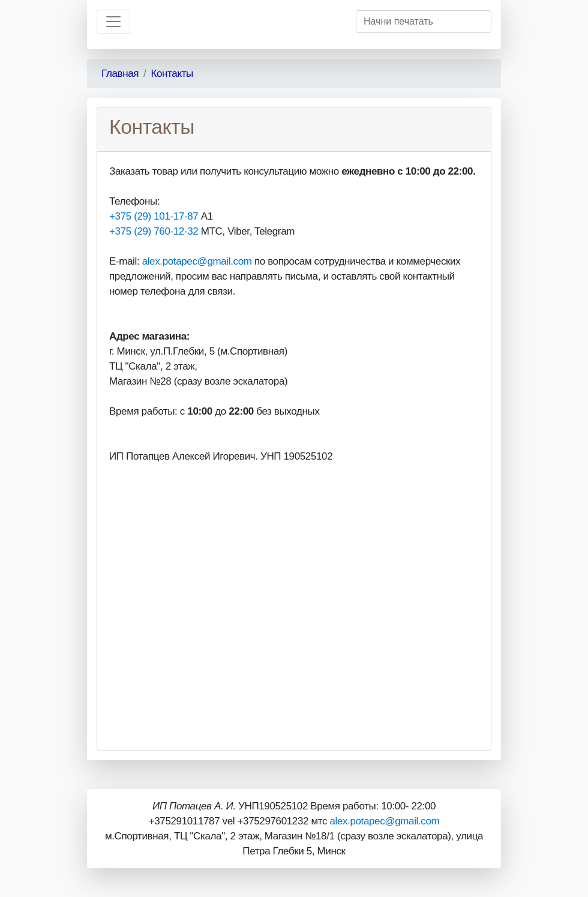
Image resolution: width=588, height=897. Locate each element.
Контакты (172, 73)
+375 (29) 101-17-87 (154, 216)
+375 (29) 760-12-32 (154, 231)
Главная (120, 73)
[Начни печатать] (424, 22)
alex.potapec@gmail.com (197, 261)
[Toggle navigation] (113, 22)
